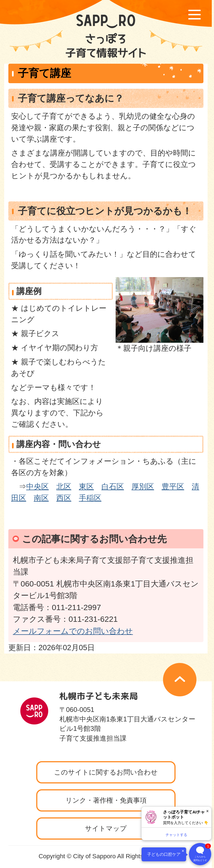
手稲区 (90, 498)
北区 (64, 486)
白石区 (113, 486)
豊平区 (173, 486)
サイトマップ (106, 828)
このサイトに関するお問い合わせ (106, 772)
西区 (64, 498)
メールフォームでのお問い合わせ (73, 631)
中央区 (37, 486)
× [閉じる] (207, 811)
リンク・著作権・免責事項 (106, 800)
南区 (41, 498)
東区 (86, 486)
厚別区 (143, 486)
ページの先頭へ (180, 680)
